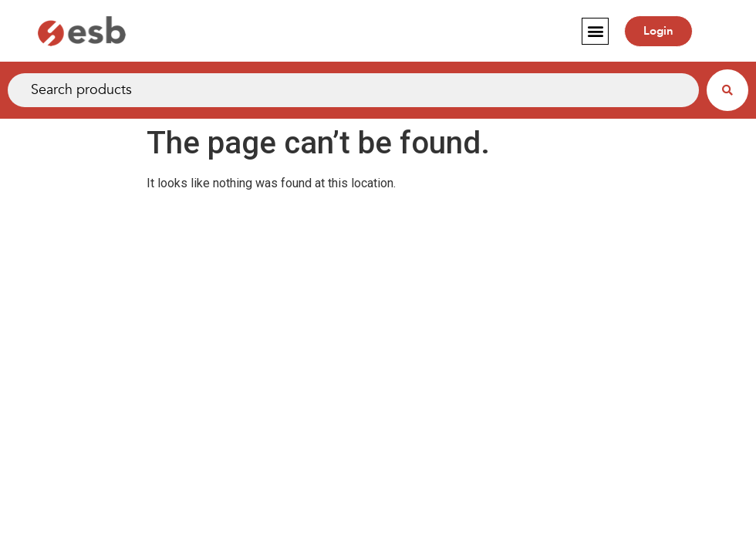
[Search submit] (727, 90)
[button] (595, 31)
